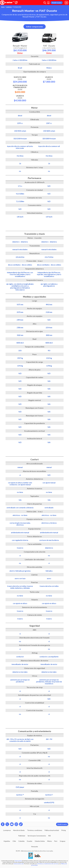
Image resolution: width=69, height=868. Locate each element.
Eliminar (20, 53)
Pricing (64, 830)
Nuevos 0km (20, 79)
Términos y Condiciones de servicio (48, 864)
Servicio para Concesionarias (37, 836)
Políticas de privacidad (52, 830)
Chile (14, 841)
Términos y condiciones (35, 830)
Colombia (21, 841)
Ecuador (30, 841)
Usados (20, 98)
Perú (56, 841)
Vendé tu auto (57, 3)
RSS (50, 836)
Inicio (3, 7)
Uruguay (63, 841)
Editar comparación (34, 27)
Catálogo (9, 7)
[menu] (66, 3)
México (50, 841)
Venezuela (34, 847)
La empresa (7, 830)
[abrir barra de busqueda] (45, 3)
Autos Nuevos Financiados (20, 89)
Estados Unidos (40, 841)
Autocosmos (18, 861)
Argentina (7, 841)
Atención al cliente (19, 830)
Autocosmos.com (19, 864)
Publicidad (22, 836)
